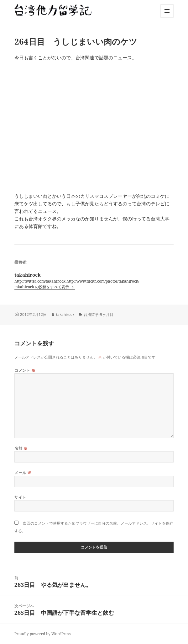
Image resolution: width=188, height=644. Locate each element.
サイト (20, 497)
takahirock (65, 314)
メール (23, 473)
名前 (21, 448)
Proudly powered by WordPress (42, 634)
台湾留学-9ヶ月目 (99, 314)
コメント (25, 370)
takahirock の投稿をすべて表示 (42, 287)
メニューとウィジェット (167, 17)
